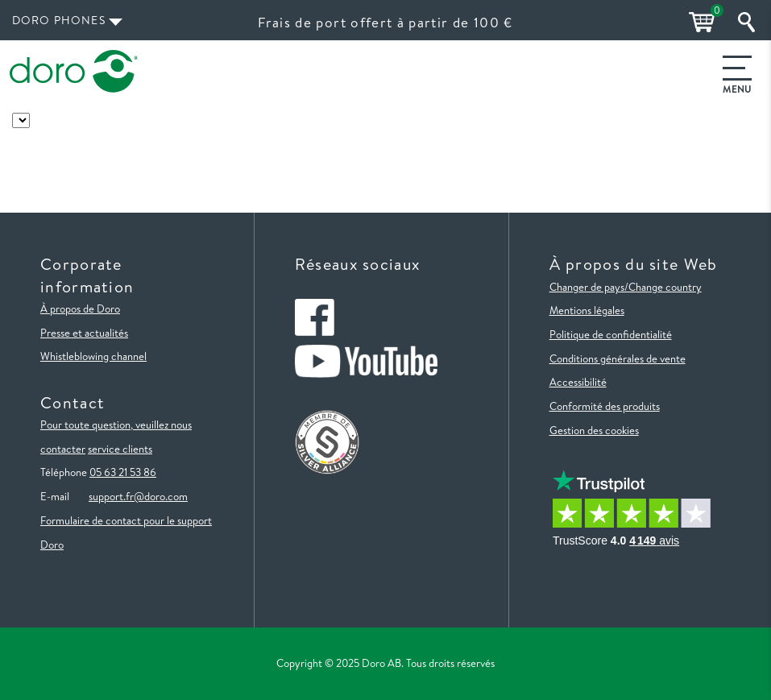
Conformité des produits (605, 406)
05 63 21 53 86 (123, 472)
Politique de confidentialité (611, 334)
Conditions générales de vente (618, 358)
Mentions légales (587, 310)
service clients (120, 449)
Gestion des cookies (594, 430)
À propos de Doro (80, 309)
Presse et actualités (84, 333)
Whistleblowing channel (93, 356)
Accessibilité (578, 382)
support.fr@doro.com (138, 496)
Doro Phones (59, 20)
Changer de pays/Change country (626, 287)
